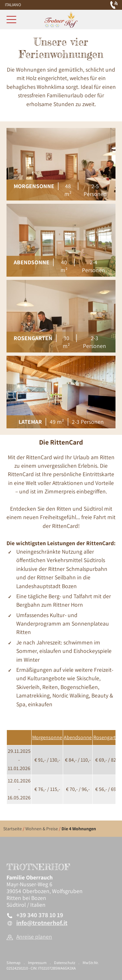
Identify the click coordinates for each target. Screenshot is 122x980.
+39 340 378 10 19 (40, 915)
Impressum (37, 963)
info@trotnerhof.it (42, 923)
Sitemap (14, 963)
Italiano (13, 5)
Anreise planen (34, 937)
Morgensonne (47, 737)
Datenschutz (65, 963)
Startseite (13, 829)
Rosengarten (107, 737)
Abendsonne (78, 737)
